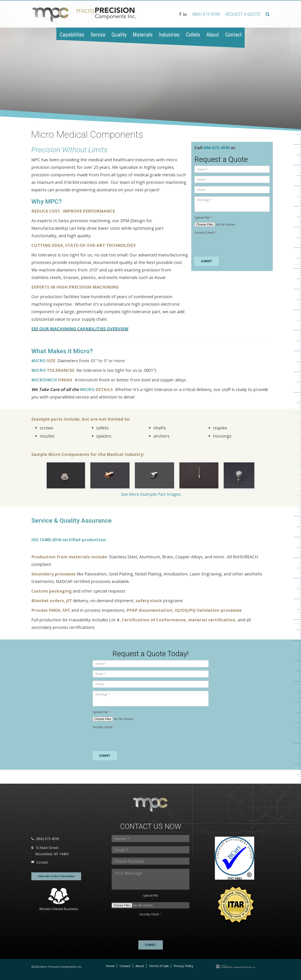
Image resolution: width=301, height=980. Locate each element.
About (213, 35)
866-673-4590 (217, 148)
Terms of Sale (159, 966)
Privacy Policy (184, 966)
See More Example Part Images (151, 494)
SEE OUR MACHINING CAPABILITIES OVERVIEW (80, 329)
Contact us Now (151, 827)
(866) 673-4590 (206, 14)
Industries (169, 35)
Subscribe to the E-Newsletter (56, 876)
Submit (207, 261)
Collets (193, 35)
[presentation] (226, 245)
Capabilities (72, 35)
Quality (119, 35)
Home (110, 966)
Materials (143, 35)
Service (98, 35)
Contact (233, 35)
